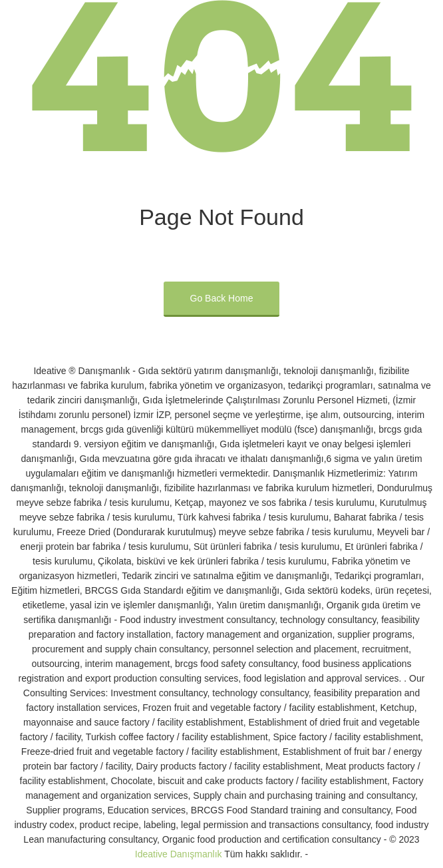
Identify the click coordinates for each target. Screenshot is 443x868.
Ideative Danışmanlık (179, 854)
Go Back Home (222, 298)
